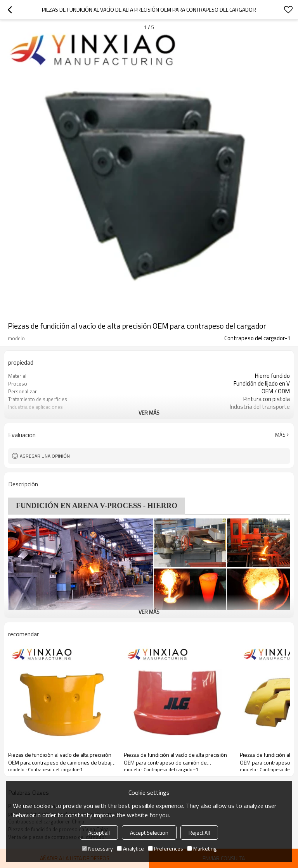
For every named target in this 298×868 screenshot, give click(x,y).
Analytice (130, 848)
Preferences (165, 848)
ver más (149, 412)
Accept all (99, 833)
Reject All (199, 833)
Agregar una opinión (45, 456)
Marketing (202, 848)
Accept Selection (149, 833)
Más (280, 435)
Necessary (97, 848)
